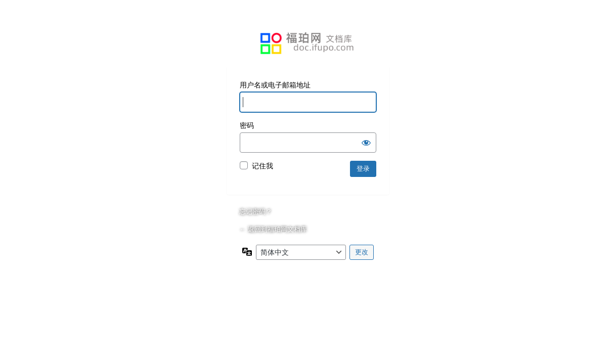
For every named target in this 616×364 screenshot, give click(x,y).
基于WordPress (308, 43)
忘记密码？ (256, 212)
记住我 (262, 166)
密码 (247, 125)
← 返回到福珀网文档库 (273, 229)
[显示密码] (366, 143)
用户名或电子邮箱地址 (275, 85)
